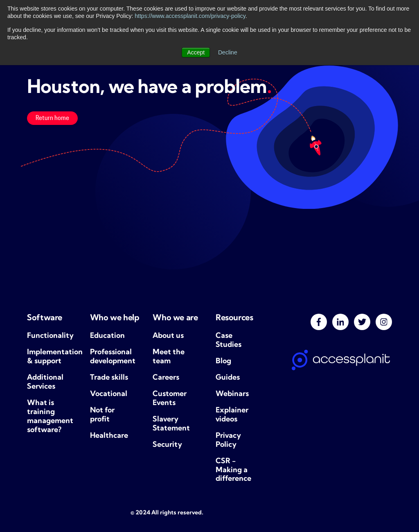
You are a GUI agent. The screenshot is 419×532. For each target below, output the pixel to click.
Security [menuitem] (167, 445)
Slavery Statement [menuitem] (171, 424)
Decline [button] (228, 52)
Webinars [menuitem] (232, 394)
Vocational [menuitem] (109, 394)
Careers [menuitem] (166, 378)
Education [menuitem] (107, 336)
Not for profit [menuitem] (102, 415)
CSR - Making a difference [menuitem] (233, 470)
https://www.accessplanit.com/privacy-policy (190, 16)
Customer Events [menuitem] (170, 399)
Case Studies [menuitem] (229, 341)
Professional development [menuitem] (113, 357)
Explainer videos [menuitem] (232, 415)
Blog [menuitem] (223, 361)
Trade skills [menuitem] (109, 378)
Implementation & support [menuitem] (52, 357)
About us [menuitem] (168, 336)
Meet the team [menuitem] (169, 357)
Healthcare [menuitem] (109, 436)
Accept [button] (196, 52)
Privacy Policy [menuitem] (228, 440)
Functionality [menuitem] (50, 336)
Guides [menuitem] (228, 378)
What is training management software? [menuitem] (50, 417)
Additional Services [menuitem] (45, 382)
